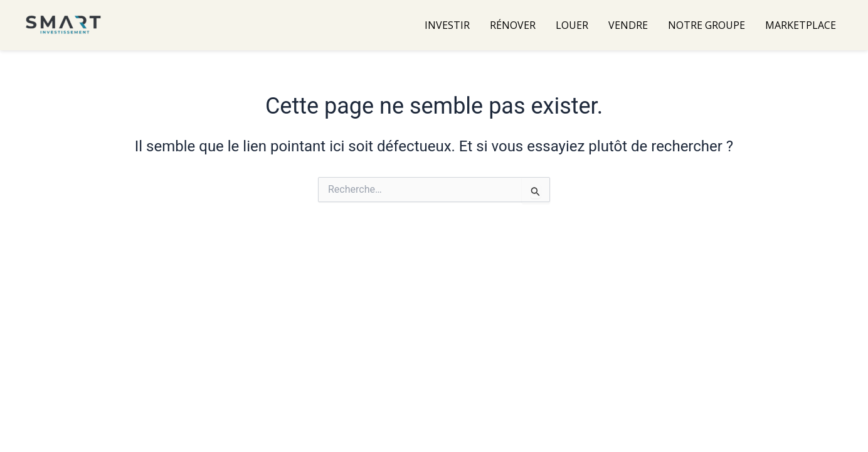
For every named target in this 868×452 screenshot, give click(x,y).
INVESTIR (447, 25)
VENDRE (628, 25)
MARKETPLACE (801, 25)
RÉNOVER (513, 25)
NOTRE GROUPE (707, 25)
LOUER (572, 25)
